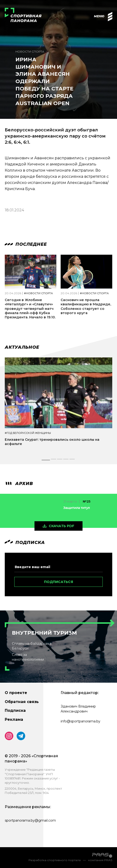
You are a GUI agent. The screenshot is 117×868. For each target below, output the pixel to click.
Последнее (26, 244)
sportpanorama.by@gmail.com (30, 820)
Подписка (15, 710)
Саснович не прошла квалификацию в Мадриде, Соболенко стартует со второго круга (86, 306)
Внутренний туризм (44, 633)
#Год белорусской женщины (28, 433)
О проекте (16, 693)
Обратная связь (22, 702)
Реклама (14, 719)
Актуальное (22, 347)
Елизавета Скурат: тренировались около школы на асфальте (52, 442)
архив (19, 484)
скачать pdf (61, 526)
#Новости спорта (38, 293)
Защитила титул (76, 508)
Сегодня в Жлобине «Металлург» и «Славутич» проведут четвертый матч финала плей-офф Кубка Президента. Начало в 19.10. (30, 309)
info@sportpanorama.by (80, 721)
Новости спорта (30, 51)
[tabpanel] (58, 406)
